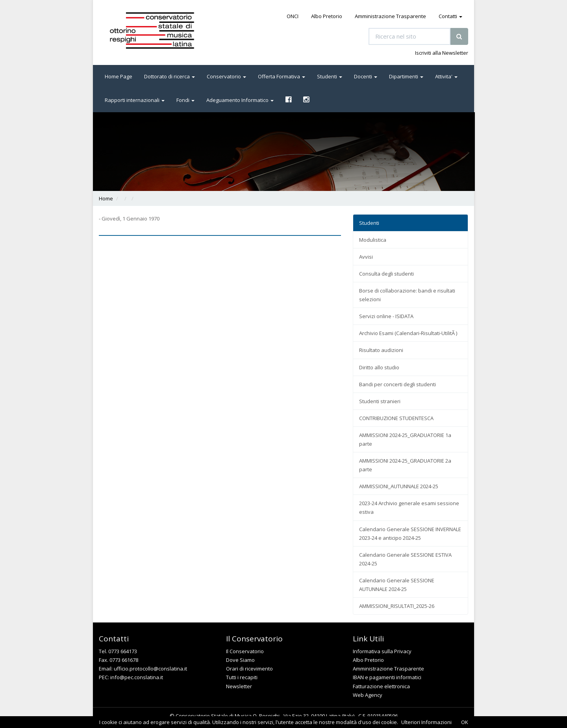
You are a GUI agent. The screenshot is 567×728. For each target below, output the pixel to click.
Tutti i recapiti (242, 677)
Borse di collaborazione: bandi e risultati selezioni (407, 295)
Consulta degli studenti (386, 274)
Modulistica (373, 240)
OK (465, 722)
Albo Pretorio (327, 16)
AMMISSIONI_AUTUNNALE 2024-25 (399, 486)
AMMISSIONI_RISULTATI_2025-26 (397, 606)
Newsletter (239, 686)
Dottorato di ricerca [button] (170, 76)
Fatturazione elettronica (381, 686)
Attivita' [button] (446, 76)
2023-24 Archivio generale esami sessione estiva (409, 508)
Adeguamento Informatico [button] (240, 100)
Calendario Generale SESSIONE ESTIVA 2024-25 (405, 559)
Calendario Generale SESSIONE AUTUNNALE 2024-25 (397, 585)
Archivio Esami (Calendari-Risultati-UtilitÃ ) (408, 333)
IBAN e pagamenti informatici (387, 677)
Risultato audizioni (381, 350)
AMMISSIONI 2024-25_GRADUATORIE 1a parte (405, 439)
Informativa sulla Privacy (382, 651)
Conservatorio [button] (226, 76)
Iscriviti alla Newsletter (442, 53)
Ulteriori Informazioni (426, 722)
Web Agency (368, 695)
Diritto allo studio (379, 367)
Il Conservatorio (245, 651)
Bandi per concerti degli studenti (397, 384)
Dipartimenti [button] (406, 76)
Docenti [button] (366, 76)
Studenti (369, 223)
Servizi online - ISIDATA (386, 316)
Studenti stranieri (380, 401)
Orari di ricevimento (249, 669)
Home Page (119, 76)
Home (106, 198)
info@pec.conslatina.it (137, 677)
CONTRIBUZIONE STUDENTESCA (396, 418)
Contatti (450, 16)
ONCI (293, 16)
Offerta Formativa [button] (282, 76)
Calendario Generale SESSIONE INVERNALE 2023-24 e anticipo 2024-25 (410, 533)
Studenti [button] (330, 76)
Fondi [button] (185, 100)
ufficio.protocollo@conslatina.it (150, 669)
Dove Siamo (240, 660)
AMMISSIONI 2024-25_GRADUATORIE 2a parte (405, 465)
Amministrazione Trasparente (390, 16)
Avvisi (366, 257)
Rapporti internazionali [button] (135, 100)
